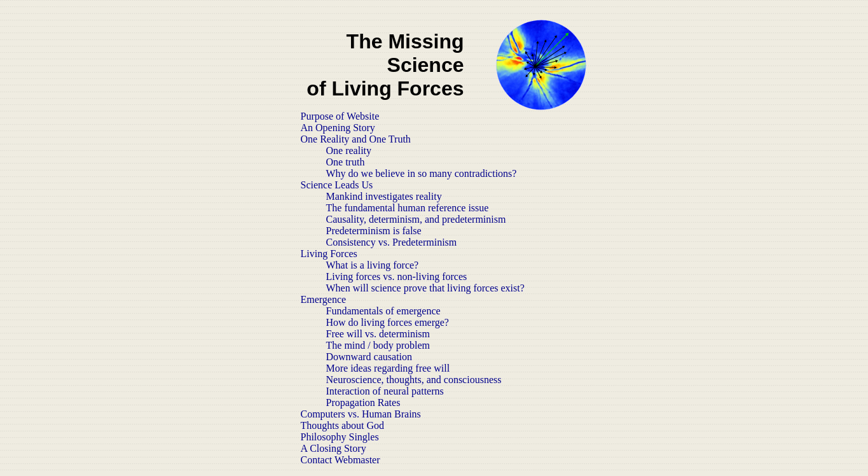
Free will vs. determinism (378, 334)
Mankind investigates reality (384, 196)
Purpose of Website (340, 116)
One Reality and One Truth (356, 139)
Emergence (324, 299)
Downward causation (369, 357)
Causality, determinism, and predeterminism (416, 219)
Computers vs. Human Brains (361, 414)
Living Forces (329, 254)
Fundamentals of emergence (383, 311)
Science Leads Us (337, 185)
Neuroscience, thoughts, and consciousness (414, 380)
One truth (346, 162)
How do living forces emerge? (388, 322)
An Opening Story (338, 128)
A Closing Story (334, 448)
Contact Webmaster (341, 460)
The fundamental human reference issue (408, 208)
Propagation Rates (363, 402)
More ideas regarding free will (388, 368)
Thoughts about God (343, 425)
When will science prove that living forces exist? (425, 288)
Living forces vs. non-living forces (397, 276)
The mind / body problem (378, 345)
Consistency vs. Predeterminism (392, 242)
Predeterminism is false (374, 231)
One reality (349, 150)
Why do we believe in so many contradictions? (422, 173)
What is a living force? (373, 265)
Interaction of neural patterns (385, 391)
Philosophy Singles (340, 437)
